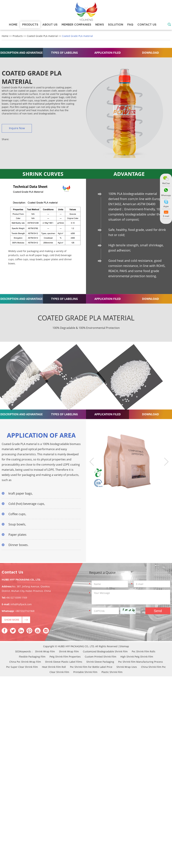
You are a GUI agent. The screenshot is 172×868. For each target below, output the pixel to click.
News (100, 25)
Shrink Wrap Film (45, 651)
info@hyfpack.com (21, 604)
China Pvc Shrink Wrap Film (25, 662)
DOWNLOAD (150, 53)
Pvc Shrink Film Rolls (144, 651)
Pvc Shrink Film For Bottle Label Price (91, 667)
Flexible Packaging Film (32, 657)
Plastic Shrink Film (112, 672)
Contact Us (147, 25)
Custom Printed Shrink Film (101, 657)
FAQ (130, 25)
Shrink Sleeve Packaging (100, 662)
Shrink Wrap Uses (127, 667)
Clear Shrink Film (59, 672)
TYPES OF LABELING (64, 53)
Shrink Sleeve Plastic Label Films (64, 662)
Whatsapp (166, 195)
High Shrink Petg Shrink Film (137, 657)
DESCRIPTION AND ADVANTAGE (21, 53)
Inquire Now (17, 128)
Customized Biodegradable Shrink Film (105, 651)
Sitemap (124, 646)
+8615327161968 (25, 611)
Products (30, 25)
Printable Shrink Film (85, 672)
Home (13, 25)
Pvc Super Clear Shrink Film (22, 667)
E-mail (166, 216)
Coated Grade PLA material (42, 36)
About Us (50, 25)
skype (166, 206)
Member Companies (76, 25)
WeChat (166, 183)
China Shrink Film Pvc (153, 667)
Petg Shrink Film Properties (65, 657)
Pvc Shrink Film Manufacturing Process (141, 662)
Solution (116, 25)
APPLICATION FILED (108, 53)
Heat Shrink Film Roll (54, 667)
